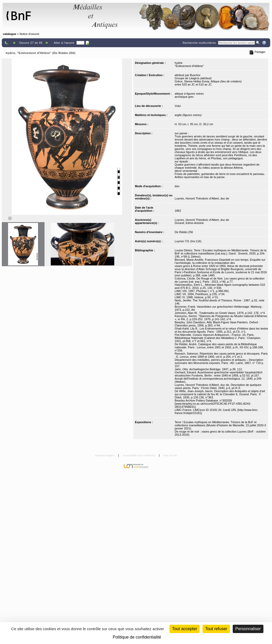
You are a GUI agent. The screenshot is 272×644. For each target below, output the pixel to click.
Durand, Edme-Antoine (189, 223)
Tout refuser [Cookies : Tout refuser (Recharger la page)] (216, 629)
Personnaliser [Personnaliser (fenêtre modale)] (248, 629)
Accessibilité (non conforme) (139, 455)
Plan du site (170, 455)
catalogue (10, 34)
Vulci (178, 106)
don (177, 186)
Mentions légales (105, 455)
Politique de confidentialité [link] (137, 637)
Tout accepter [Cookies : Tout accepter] (185, 629)
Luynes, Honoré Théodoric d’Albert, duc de (202, 198)
